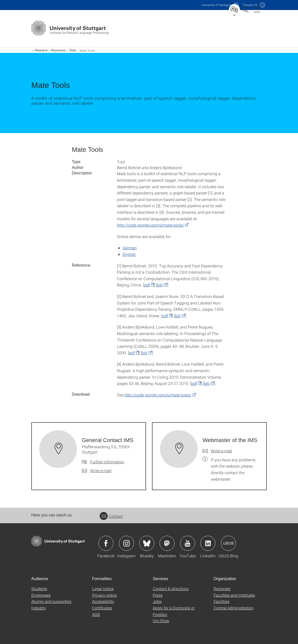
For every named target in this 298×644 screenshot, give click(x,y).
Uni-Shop (161, 621)
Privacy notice (105, 595)
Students (39, 588)
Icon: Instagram (126, 543)
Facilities (221, 601)
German (130, 248)
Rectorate (222, 588)
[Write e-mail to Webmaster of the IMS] (217, 451)
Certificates (102, 608)
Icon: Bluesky (147, 543)
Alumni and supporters (51, 601)
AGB (96, 614)
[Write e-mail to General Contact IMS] (97, 471)
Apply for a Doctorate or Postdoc (174, 611)
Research (41, 50)
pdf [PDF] (147, 285)
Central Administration (234, 608)
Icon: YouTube (188, 543)
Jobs (157, 601)
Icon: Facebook (106, 543)
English (129, 254)
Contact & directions (171, 588)
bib (160, 285)
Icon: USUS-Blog (228, 543)
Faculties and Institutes (234, 595)
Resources (58, 50)
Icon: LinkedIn (208, 543)
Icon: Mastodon (167, 543)
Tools (73, 50)
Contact (111, 516)
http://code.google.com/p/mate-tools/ (150, 225)
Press (158, 595)
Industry (39, 608)
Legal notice (103, 588)
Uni (216, 5)
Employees (41, 595)
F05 (250, 5)
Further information (107, 462)
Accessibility (103, 601)
